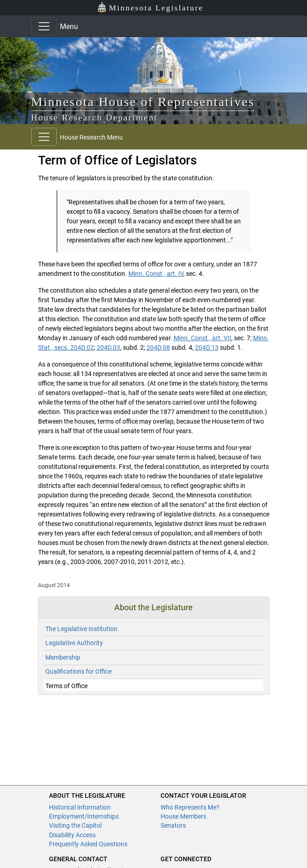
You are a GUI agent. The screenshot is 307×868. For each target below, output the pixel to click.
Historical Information (80, 807)
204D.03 (108, 347)
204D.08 (158, 347)
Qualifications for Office (78, 671)
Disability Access (72, 835)
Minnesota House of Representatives (143, 102)
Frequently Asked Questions (88, 844)
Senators (173, 825)
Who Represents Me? (190, 807)
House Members (183, 816)
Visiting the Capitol (75, 825)
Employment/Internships (84, 816)
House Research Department (95, 118)
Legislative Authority (74, 643)
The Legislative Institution (81, 629)
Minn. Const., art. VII (202, 338)
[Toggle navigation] (44, 26)
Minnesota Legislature (150, 7)
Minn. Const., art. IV (156, 274)
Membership (63, 657)
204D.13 (207, 347)
